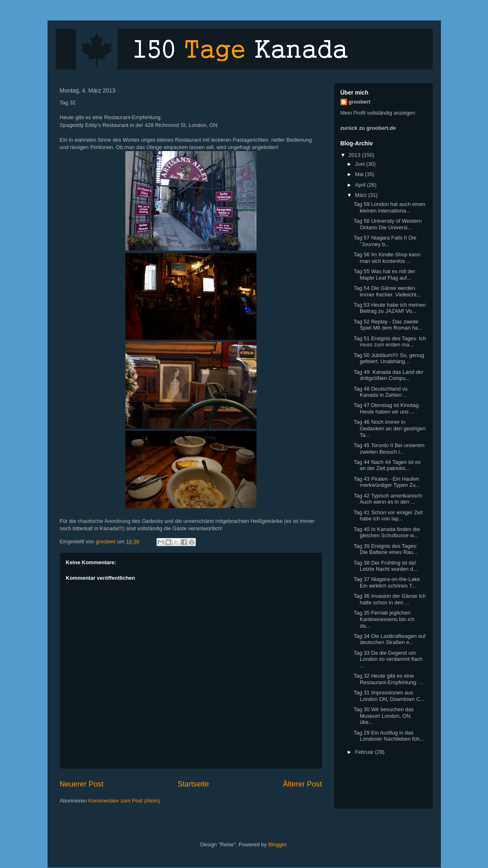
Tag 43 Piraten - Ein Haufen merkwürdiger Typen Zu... (387, 482)
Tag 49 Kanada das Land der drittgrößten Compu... (389, 375)
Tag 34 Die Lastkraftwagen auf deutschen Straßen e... (390, 639)
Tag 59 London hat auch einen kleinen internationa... (389, 207)
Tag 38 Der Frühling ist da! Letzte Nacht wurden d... (386, 566)
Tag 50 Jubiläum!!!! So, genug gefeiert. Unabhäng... (389, 358)
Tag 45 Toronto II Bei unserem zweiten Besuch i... (389, 449)
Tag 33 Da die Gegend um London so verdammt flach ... (388, 659)
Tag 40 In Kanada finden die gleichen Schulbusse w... (387, 532)
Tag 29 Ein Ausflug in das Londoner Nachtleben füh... (389, 736)
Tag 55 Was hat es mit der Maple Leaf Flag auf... (385, 275)
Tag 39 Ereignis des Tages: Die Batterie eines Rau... (386, 549)
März (362, 195)
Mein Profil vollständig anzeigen (378, 113)
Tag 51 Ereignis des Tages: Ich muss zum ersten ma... (390, 342)
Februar (365, 752)
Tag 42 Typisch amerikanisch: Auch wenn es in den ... (388, 499)
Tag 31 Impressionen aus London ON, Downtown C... (389, 696)
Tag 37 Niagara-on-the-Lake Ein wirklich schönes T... (387, 582)
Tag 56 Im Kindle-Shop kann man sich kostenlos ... (387, 258)
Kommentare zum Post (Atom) (124, 801)
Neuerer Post (82, 784)
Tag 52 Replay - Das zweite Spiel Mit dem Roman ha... (388, 325)
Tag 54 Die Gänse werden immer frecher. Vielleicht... (387, 291)
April (361, 185)
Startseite (193, 784)
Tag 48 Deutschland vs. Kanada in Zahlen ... (381, 392)
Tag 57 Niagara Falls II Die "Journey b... (385, 241)
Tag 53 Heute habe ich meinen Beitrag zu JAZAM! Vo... (390, 308)
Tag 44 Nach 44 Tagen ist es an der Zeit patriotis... (387, 465)
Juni (360, 164)
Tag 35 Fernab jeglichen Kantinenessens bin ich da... (384, 619)
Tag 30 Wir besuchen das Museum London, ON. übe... (384, 716)
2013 (355, 155)
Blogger (277, 844)
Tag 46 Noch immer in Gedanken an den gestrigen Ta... (389, 428)
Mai (360, 174)
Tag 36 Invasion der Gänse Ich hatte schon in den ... (390, 599)
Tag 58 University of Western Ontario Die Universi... (388, 224)
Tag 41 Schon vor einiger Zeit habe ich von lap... (388, 516)
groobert (360, 102)
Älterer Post (302, 784)
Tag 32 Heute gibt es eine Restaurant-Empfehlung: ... (388, 679)
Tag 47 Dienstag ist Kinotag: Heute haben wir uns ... (387, 408)
